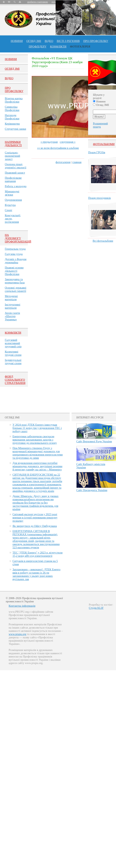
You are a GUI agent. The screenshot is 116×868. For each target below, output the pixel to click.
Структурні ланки (15, 129)
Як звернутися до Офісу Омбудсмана (35, 526)
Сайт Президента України (92, 490)
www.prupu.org (18, 634)
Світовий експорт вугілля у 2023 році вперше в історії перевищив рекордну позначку (35, 518)
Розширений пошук (100, 125)
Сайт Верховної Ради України (94, 441)
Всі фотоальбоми (103, 241)
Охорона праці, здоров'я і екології (15, 166)
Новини (17, 41)
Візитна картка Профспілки (14, 100)
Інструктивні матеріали (13, 306)
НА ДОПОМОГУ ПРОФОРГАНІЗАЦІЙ (18, 238)
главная (77, 162)
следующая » (68, 142)
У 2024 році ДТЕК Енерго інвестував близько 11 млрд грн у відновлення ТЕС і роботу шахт (37, 428)
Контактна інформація (22, 606)
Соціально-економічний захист (12, 156)
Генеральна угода (15, 249)
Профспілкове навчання (13, 179)
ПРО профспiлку (96, 41)
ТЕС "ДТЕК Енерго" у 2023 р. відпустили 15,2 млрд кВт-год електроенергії (38, 554)
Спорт (9, 210)
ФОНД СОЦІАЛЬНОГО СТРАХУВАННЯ (15, 380)
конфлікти (58, 47)
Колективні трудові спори (13, 353)
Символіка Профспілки (12, 108)
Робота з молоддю (16, 186)
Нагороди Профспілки (12, 117)
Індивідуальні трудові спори (13, 362)
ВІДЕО (49, 41)
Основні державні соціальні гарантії (16, 289)
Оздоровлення (13, 200)
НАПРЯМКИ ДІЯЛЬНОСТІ (13, 144)
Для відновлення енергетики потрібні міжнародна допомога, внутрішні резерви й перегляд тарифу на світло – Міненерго (37, 466)
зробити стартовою (38, 2)
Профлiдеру (38, 47)
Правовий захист (15, 173)
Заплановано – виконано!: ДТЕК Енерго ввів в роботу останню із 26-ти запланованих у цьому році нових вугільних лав (36, 574)
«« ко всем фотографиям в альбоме (58, 148)
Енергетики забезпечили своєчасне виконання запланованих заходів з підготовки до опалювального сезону (35, 440)
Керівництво (12, 124)
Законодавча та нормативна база (15, 281)
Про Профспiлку (14, 89)
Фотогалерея (80, 47)
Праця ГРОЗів (97, 152)
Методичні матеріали (11, 298)
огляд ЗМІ (34, 41)
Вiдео (9, 78)
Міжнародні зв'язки (12, 193)
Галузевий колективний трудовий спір (13, 343)
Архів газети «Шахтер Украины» (12, 316)
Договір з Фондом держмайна (16, 261)
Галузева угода (14, 254)
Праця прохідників (99, 198)
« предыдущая (49, 142)
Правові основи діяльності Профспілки (14, 271)
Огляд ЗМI (12, 69)
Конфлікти (13, 333)
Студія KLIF (96, 608)
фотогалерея (63, 162)
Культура (10, 205)
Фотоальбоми (104, 144)
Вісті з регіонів (68, 41)
